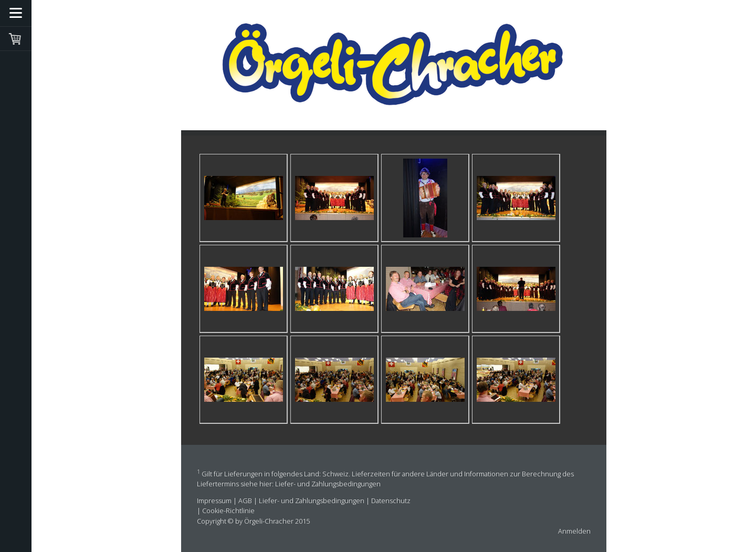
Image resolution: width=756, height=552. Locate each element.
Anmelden (574, 531)
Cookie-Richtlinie (228, 511)
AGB (245, 501)
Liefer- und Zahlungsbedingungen (328, 484)
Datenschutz (391, 501)
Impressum (214, 501)
